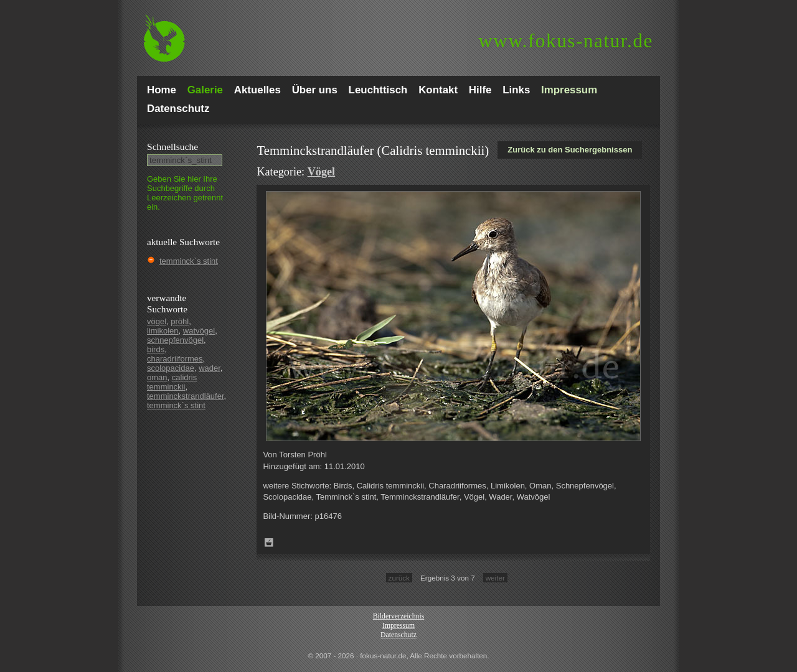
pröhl (180, 321)
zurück (399, 578)
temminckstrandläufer (186, 396)
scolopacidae (171, 368)
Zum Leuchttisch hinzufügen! (269, 543)
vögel (157, 321)
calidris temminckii (172, 382)
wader (210, 368)
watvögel (199, 331)
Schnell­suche (172, 147)
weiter (495, 578)
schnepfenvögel (175, 340)
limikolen (163, 331)
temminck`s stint (189, 261)
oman (157, 377)
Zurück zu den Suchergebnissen (570, 150)
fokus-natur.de (566, 41)
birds (156, 349)
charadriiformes (175, 359)
